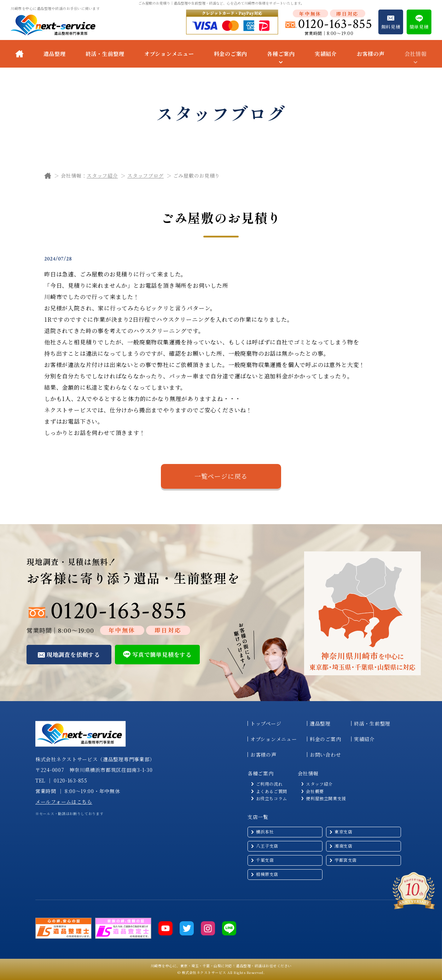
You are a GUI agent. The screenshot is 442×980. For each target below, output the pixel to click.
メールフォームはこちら (64, 802)
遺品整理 (55, 54)
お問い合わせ (325, 755)
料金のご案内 (231, 54)
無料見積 (391, 27)
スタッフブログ (146, 176)
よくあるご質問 (272, 791)
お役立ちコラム (272, 798)
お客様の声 (371, 54)
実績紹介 (326, 54)
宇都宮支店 (346, 860)
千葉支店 (265, 860)
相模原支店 (267, 874)
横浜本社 (265, 832)
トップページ (266, 723)
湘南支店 (343, 846)
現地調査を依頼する (73, 655)
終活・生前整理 (105, 54)
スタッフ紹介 (102, 176)
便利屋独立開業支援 (326, 798)
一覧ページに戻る (221, 476)
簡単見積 (419, 27)
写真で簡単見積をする (162, 655)
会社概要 (315, 791)
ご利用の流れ (269, 784)
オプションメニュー (169, 54)
